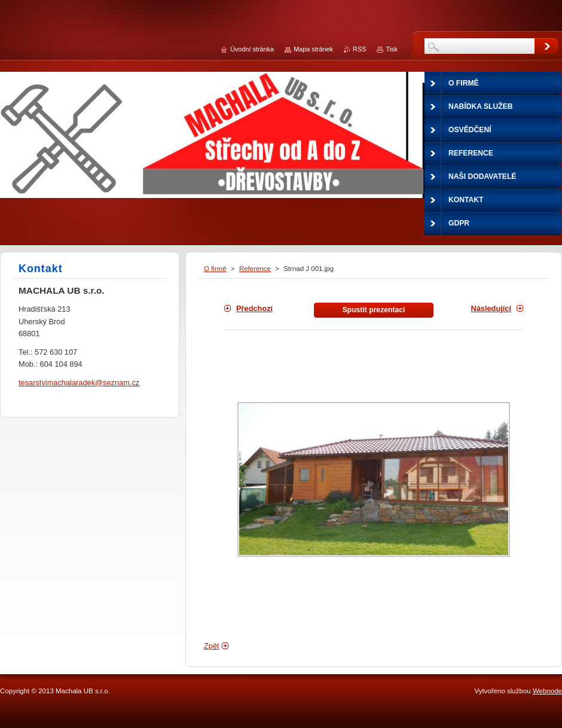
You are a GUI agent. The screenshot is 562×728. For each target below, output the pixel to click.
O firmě (215, 269)
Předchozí (254, 308)
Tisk (392, 49)
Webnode (547, 691)
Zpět (212, 646)
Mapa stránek (313, 49)
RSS (359, 49)
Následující (491, 308)
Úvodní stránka (252, 49)
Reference (255, 269)
